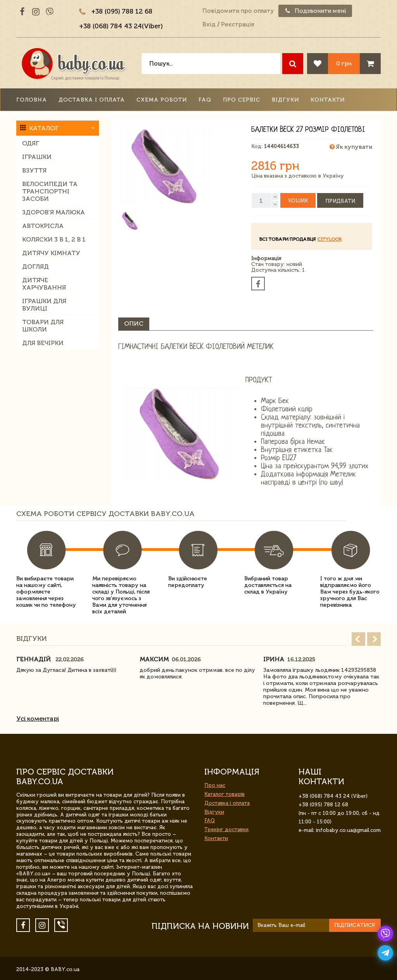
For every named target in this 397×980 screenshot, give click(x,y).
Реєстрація (237, 24)
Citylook (329, 239)
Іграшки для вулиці (44, 305)
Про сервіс (242, 100)
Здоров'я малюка (54, 212)
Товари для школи (43, 326)
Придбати (340, 201)
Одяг (31, 143)
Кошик (298, 201)
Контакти (328, 100)
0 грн (344, 63)
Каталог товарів (224, 794)
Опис (134, 324)
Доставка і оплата (92, 100)
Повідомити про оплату (238, 11)
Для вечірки (43, 343)
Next (374, 639)
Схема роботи (162, 100)
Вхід (209, 24)
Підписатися (355, 925)
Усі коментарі (38, 719)
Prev (358, 639)
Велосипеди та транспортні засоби (50, 191)
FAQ (205, 100)
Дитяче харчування (44, 284)
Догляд (35, 267)
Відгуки (285, 100)
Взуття (34, 170)
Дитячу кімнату (51, 253)
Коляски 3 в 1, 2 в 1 (54, 239)
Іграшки (37, 157)
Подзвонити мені (315, 11)
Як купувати (351, 147)
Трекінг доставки (226, 829)
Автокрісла (43, 226)
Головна (32, 100)
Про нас (215, 785)
